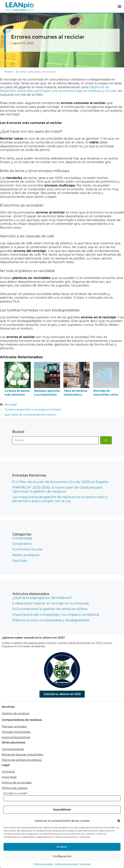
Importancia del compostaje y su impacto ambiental (56, 615)
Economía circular (27, 549)
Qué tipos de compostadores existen (30, 415)
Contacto (8, 772)
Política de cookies (43, 864)
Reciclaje (11, 404)
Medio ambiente (26, 555)
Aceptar (62, 847)
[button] (119, 821)
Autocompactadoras (16, 737)
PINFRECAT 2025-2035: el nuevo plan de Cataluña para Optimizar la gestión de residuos (57, 489)
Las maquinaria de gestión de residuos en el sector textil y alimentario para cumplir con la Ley (60, 499)
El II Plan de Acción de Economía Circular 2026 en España (60, 482)
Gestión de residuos (16, 713)
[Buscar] (106, 440)
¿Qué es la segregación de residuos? (42, 598)
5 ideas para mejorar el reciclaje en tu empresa (50, 603)
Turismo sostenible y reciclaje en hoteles (33, 410)
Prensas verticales (14, 726)
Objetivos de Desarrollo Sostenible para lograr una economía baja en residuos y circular (58, 89)
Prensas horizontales (16, 732)
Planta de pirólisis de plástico (22, 760)
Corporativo (22, 544)
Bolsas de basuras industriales (23, 754)
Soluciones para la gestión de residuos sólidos (50, 609)
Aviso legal (85, 864)
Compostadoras (13, 749)
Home (9, 72)
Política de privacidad (66, 864)
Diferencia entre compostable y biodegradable (51, 620)
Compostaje (22, 538)
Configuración (62, 856)
